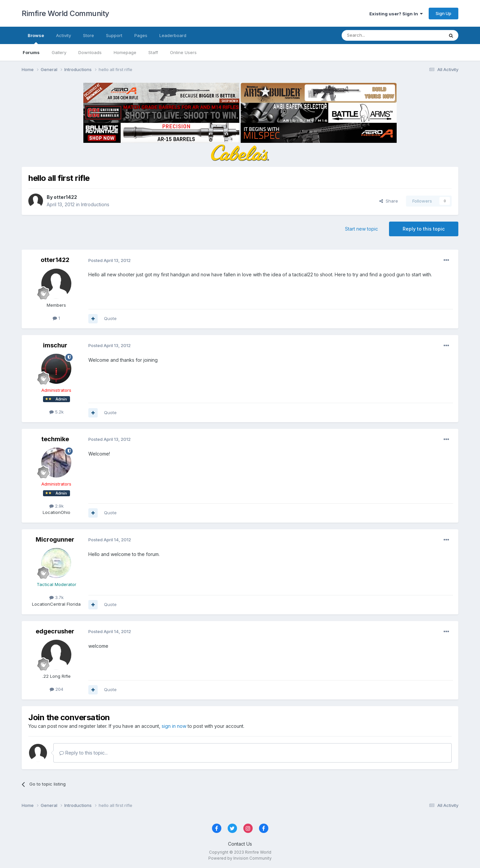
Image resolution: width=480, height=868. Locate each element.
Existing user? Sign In (396, 14)
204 (56, 689)
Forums (31, 52)
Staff (153, 52)
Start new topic (361, 229)
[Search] (376, 35)
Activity (63, 35)
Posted (109, 260)
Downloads (90, 52)
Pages (141, 35)
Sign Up (443, 13)
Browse (36, 38)
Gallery (59, 52)
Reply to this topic (424, 229)
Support (114, 35)
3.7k (56, 597)
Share (389, 201)
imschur (55, 345)
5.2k (56, 412)
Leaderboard (173, 35)
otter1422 (65, 197)
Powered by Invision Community (240, 858)
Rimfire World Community (65, 13)
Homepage (125, 52)
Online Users (183, 52)
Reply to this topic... (83, 753)
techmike (55, 439)
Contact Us (240, 844)
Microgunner (55, 539)
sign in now (174, 726)
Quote (110, 318)
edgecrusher (55, 631)
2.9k (56, 506)
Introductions (95, 204)
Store (88, 35)
